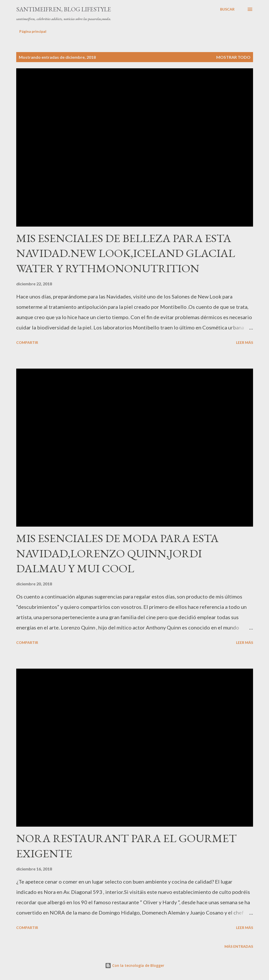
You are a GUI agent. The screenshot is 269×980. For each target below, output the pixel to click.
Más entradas (239, 946)
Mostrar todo (233, 57)
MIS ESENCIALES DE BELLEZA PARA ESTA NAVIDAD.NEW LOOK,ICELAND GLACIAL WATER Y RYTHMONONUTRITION (126, 253)
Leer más (245, 342)
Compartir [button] (27, 342)
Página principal (33, 31)
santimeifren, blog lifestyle (64, 9)
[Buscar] (227, 9)
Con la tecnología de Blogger (135, 965)
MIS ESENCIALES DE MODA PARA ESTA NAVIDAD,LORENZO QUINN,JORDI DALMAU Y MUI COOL (117, 553)
